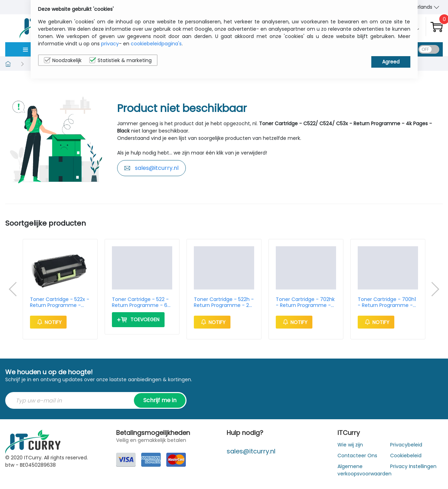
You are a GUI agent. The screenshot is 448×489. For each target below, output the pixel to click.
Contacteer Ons (357, 456)
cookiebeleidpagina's (156, 44)
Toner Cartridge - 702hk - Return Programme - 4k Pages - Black (305, 302)
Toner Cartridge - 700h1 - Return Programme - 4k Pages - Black (387, 302)
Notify (48, 322)
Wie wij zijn (350, 445)
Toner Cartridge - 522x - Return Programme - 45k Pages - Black (60, 302)
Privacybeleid (406, 445)
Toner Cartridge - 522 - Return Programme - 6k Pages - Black (141, 302)
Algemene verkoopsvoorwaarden (365, 470)
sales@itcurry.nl (151, 168)
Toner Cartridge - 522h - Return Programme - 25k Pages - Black (224, 302)
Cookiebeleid (406, 456)
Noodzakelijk (63, 60)
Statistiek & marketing (120, 60)
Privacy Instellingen (413, 466)
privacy (110, 44)
